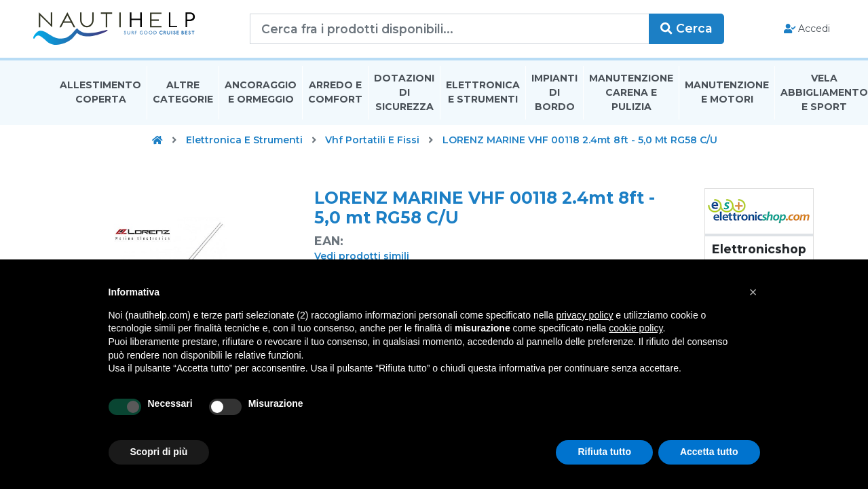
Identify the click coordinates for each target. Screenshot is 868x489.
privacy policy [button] (584, 315)
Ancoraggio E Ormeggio (261, 97)
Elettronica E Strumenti (483, 97)
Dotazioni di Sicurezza (404, 98)
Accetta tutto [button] (709, 452)
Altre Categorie (183, 97)
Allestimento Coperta (100, 97)
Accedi (786, 31)
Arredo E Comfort (335, 97)
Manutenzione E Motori (727, 97)
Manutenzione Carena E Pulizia (631, 98)
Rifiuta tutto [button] (604, 452)
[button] (753, 292)
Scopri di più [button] (159, 452)
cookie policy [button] (636, 328)
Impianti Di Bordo (554, 98)
